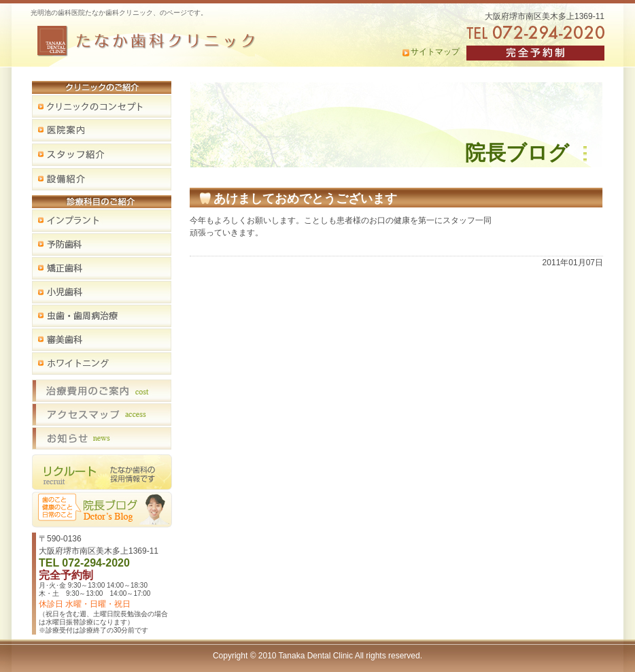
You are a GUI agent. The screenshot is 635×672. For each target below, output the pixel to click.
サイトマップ (435, 52)
